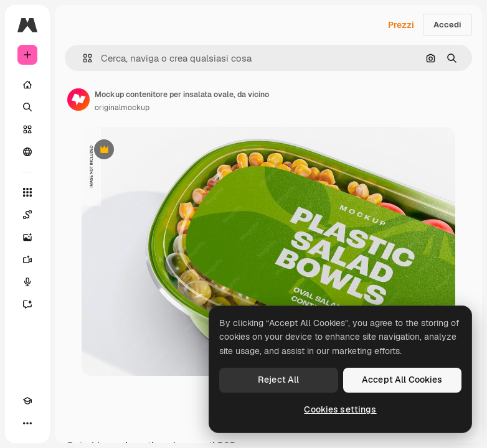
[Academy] (27, 401)
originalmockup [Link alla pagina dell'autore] (122, 108)
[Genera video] (27, 259)
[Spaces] (27, 215)
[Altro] (27, 423)
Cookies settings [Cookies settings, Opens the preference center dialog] (340, 409)
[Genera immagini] (27, 237)
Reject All (278, 380)
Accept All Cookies (402, 380)
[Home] (27, 85)
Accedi (447, 25)
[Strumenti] (27, 192)
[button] (83, 58)
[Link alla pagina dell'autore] (78, 100)
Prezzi (401, 25)
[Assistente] (27, 304)
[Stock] (27, 129)
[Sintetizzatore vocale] (27, 282)
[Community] (27, 152)
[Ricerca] (27, 107)
